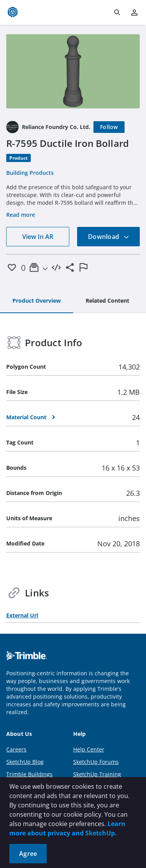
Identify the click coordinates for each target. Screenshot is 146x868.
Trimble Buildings (29, 774)
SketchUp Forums (96, 762)
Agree (28, 854)
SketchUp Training (97, 774)
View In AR (38, 237)
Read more (21, 215)
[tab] (37, 301)
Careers (16, 749)
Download (109, 237)
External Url (22, 615)
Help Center (89, 749)
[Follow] (109, 127)
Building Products (30, 173)
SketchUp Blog (25, 762)
